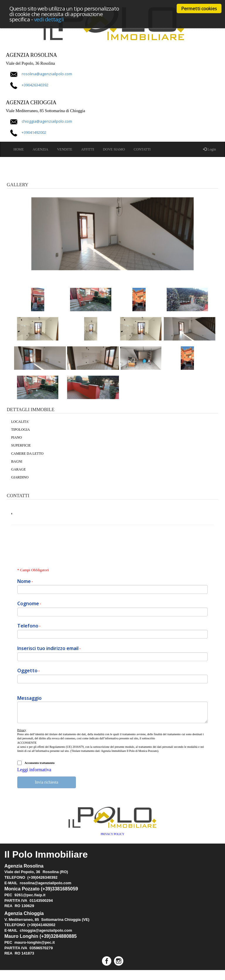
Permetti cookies (199, 8)
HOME (19, 149)
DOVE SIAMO (114, 149)
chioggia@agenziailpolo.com (47, 121)
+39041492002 (34, 133)
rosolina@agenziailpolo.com (47, 74)
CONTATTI (142, 149)
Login (209, 149)
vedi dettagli (49, 19)
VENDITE (65, 149)
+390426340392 (35, 85)
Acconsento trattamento (40, 763)
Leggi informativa (34, 770)
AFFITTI (88, 149)
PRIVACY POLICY (113, 834)
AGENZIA (40, 149)
